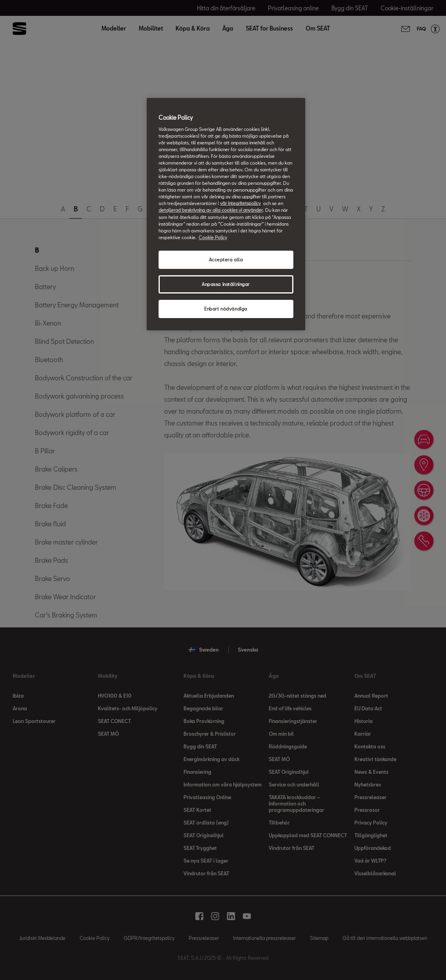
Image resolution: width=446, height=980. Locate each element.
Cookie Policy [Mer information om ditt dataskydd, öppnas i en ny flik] (213, 237)
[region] (226, 214)
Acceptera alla (226, 260)
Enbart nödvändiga (226, 309)
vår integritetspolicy (240, 203)
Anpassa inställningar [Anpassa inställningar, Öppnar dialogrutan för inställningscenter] (226, 284)
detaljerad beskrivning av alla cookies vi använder (211, 210)
